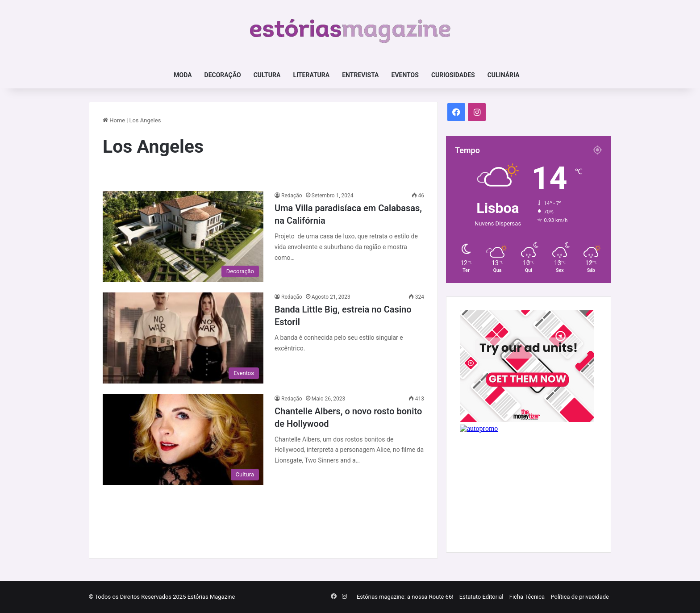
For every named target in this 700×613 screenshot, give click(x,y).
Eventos (405, 75)
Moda (183, 75)
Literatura (311, 75)
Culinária (504, 75)
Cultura (267, 75)
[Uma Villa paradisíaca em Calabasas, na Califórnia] (183, 236)
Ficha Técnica (527, 597)
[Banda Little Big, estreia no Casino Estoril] (183, 338)
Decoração (223, 75)
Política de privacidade (580, 597)
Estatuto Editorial (481, 597)
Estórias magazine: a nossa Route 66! (405, 597)
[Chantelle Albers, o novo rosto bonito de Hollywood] (183, 440)
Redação (292, 196)
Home (114, 120)
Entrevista (360, 75)
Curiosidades (453, 75)
